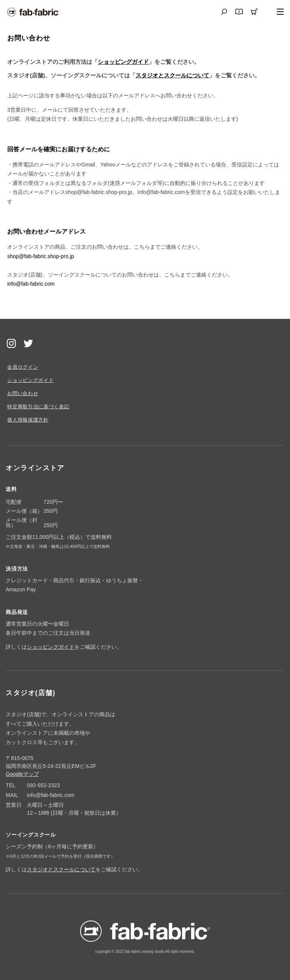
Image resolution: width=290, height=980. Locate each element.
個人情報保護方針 (28, 420)
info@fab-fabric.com (31, 284)
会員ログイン (23, 367)
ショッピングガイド (123, 62)
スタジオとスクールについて (172, 75)
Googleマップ (22, 774)
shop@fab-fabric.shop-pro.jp (41, 256)
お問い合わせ (23, 393)
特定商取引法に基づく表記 (38, 407)
